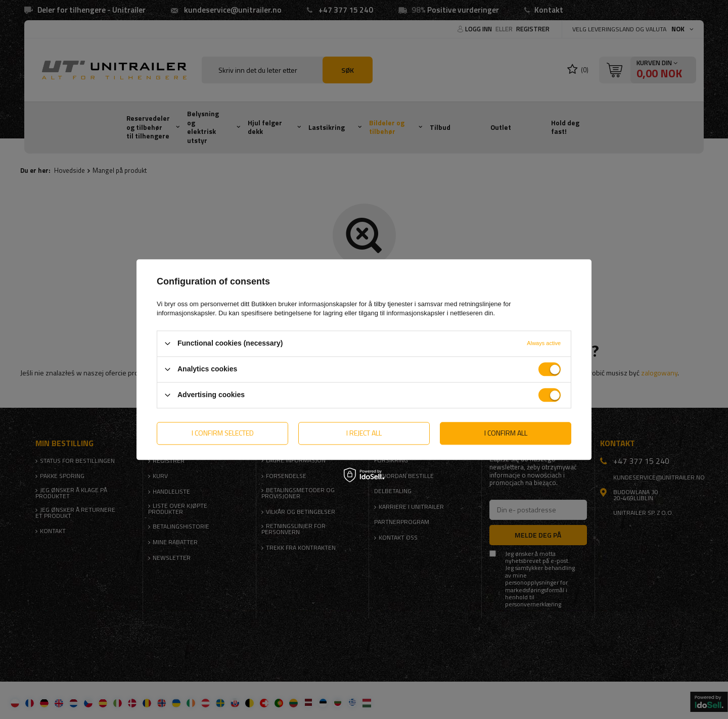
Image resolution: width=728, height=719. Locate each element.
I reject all (364, 433)
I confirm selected (223, 433)
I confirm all (506, 433)
